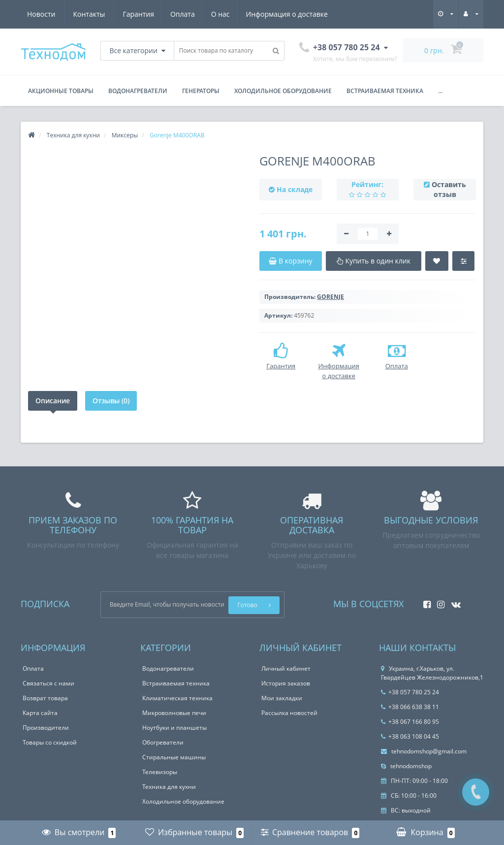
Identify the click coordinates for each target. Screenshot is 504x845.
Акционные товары (61, 91)
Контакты (317, 14)
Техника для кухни (169, 787)
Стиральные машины (174, 757)
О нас (128, 14)
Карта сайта (40, 713)
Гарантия (43, 14)
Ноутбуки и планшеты (174, 728)
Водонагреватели (138, 91)
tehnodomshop (406, 766)
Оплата (89, 14)
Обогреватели (163, 742)
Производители (46, 728)
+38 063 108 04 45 (410, 736)
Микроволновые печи (174, 713)
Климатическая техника (177, 698)
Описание (53, 401)
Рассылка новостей (289, 713)
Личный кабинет (286, 668)
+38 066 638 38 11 (410, 707)
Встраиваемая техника (385, 91)
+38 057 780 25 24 (410, 692)
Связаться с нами (48, 683)
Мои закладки (282, 698)
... (440, 91)
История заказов (286, 683)
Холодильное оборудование (283, 91)
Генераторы (201, 91)
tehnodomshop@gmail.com (424, 751)
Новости (268, 14)
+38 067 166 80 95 (410, 722)
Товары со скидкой (50, 742)
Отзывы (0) (111, 401)
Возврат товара (45, 698)
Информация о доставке (196, 14)
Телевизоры (160, 772)
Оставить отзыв (449, 189)
